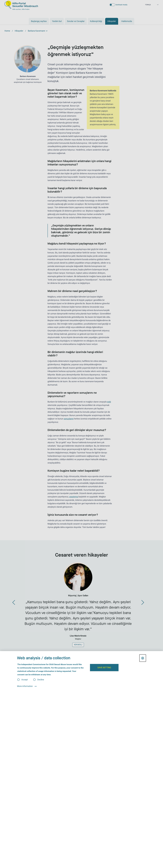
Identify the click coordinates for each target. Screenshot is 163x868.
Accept (25, 680)
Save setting (104, 667)
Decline (41, 680)
